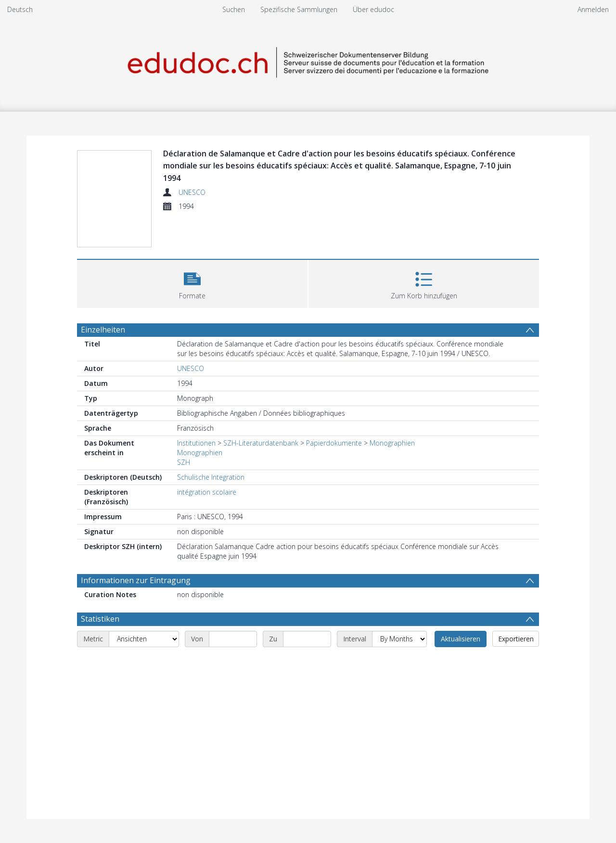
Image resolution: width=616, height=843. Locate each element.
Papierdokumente (334, 443)
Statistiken (100, 619)
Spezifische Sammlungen (299, 9)
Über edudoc (373, 9)
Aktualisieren (461, 639)
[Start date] (233, 639)
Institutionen (196, 443)
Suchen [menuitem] (234, 9)
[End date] (307, 639)
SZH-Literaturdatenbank (261, 443)
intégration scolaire (207, 492)
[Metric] (144, 639)
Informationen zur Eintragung (136, 580)
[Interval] (399, 639)
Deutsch (20, 9)
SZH (184, 462)
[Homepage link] (308, 61)
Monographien (392, 443)
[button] (192, 283)
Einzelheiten (103, 330)
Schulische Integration (211, 477)
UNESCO (192, 192)
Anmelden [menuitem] (593, 9)
